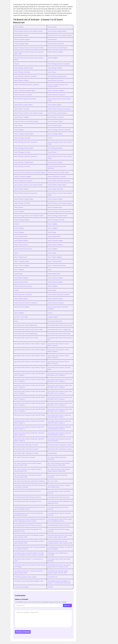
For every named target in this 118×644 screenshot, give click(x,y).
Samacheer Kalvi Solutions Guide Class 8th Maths (30, 415)
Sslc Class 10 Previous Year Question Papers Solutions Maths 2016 (59, 464)
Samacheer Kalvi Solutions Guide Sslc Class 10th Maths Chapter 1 (59, 416)
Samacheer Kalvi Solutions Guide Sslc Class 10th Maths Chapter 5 (59, 428)
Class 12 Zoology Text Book (56, 220)
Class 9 (50, 313)
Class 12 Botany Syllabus (55, 162)
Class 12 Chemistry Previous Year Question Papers (30, 172)
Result (16, 321)
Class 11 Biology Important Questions (59, 64)
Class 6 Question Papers (55, 241)
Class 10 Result (52, 39)
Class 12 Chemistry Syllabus (23, 177)
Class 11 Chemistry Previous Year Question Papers (58, 85)
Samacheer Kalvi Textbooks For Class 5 (26, 453)
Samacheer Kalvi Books (55, 321)
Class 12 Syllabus (19, 212)
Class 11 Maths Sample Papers (23, 105)
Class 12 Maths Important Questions (59, 181)
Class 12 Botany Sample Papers (24, 162)
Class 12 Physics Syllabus (55, 199)
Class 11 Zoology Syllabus (55, 134)
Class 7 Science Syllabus (22, 265)
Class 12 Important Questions (23, 181)
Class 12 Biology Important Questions (26, 142)
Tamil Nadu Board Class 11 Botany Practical (27, 491)
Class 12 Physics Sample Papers (24, 199)
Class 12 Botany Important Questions (26, 156)
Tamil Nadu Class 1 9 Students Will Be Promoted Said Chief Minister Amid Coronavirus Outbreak (29, 554)
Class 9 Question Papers (55, 299)
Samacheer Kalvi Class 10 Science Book (60, 325)
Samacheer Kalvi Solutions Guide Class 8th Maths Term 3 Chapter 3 (60, 404)
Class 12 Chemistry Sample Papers (58, 172)
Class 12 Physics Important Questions (26, 193)
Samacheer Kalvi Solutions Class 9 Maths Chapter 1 (30, 344)
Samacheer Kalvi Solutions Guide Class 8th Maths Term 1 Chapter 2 (60, 374)
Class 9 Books (52, 290)
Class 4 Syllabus (53, 228)
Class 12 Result (19, 207)
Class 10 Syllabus (53, 58)
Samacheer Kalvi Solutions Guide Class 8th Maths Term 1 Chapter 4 (60, 380)
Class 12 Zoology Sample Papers (58, 216)
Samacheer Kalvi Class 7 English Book (59, 329)
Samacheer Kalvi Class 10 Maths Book (26, 325)
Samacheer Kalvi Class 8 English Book (26, 334)
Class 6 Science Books (21, 245)
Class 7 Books (52, 253)
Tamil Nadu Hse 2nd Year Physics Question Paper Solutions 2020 (58, 572)
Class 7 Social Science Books (57, 265)
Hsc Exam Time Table (21, 317)
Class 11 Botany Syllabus (21, 80)
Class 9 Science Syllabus (22, 307)
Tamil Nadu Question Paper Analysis (25, 577)
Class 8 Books (18, 274)
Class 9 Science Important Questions (26, 303)
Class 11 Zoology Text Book (22, 138)
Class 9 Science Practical (55, 303)
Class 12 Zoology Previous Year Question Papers (29, 216)
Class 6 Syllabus (53, 249)
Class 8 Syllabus (53, 286)
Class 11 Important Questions (57, 95)
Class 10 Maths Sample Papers (57, 31)
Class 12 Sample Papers (55, 207)
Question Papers (53, 317)
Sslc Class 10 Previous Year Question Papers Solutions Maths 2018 (59, 470)
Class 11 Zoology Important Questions (59, 130)
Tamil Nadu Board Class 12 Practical (59, 525)
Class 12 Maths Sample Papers (57, 185)
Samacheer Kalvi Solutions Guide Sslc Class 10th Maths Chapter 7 (59, 434)
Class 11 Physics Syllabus (21, 117)
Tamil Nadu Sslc (53, 577)
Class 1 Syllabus (19, 27)
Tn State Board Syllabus (21, 587)
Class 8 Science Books (21, 282)
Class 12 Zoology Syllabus (22, 220)
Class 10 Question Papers (22, 39)
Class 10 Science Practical (56, 44)
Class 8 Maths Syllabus (21, 278)
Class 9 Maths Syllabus (21, 299)
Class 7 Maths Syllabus (55, 257)
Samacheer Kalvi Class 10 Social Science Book (28, 329)
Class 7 (50, 270)
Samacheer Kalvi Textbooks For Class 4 (60, 449)
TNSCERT (50, 587)
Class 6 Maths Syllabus (21, 241)
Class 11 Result (18, 126)
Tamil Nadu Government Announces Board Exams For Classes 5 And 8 (59, 566)
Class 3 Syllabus (19, 228)
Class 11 (50, 138)
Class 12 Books (52, 152)
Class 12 (16, 224)
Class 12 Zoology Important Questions (59, 212)
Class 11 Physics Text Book (56, 117)
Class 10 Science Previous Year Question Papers (29, 48)
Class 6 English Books (21, 236)
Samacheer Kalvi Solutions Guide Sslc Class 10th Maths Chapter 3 (59, 422)
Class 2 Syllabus (53, 224)
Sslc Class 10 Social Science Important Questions (29, 481)
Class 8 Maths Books (54, 274)
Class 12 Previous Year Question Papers (60, 203)
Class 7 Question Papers (22, 261)
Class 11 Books (52, 72)
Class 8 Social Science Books (23, 286)
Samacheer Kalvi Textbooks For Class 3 (26, 449)
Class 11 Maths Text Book (22, 109)
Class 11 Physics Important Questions (59, 109)
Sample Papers (52, 453)
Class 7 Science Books (55, 261)
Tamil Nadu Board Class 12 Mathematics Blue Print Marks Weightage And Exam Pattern (30, 520)
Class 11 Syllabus (19, 130)
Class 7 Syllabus (19, 270)
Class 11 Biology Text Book (22, 72)
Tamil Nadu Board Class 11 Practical (58, 497)
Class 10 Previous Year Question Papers (60, 35)
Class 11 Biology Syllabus (55, 68)
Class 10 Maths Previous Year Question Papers (28, 31)
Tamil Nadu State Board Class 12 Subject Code (29, 581)
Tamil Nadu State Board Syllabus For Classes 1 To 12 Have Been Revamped (59, 582)
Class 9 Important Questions (23, 294)
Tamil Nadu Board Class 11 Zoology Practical (28, 501)
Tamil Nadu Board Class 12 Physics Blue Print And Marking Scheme (60, 520)
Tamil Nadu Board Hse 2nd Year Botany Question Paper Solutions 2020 (60, 536)
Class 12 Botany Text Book (22, 166)
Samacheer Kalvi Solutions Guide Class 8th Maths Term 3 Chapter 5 (60, 410)
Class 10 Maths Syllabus (21, 35)
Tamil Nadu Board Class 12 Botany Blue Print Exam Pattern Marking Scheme (30, 508)
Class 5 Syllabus (19, 232)
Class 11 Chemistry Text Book (23, 95)
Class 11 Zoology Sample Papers (24, 134)
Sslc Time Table (53, 481)
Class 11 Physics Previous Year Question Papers (29, 113)
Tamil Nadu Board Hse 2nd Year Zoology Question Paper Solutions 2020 (60, 542)
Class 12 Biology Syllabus (55, 148)
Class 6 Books (52, 232)
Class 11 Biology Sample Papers (24, 68)
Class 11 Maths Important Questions (25, 99)
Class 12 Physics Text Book (22, 203)
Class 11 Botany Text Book (55, 80)
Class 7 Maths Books (20, 257)
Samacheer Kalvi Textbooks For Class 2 (60, 445)
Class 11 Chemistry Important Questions (27, 85)
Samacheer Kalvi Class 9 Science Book (26, 338)
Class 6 (16, 253)
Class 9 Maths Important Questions (59, 294)
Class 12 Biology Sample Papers (24, 148)
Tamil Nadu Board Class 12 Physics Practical (28, 525)
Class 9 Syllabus (19, 313)
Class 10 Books (52, 27)
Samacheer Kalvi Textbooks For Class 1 (26, 445)
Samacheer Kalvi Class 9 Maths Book (59, 334)
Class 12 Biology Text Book (22, 152)
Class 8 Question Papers (55, 278)
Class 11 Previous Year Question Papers (26, 121)
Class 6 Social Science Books (23, 249)
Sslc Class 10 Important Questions (25, 457)
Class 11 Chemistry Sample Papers (25, 91)
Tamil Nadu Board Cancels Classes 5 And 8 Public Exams (59, 486)
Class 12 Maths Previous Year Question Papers (28, 185)
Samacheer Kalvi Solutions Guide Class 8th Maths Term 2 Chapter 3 (60, 392)
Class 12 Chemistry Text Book (57, 177)
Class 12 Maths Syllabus (21, 189)
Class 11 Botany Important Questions (25, 76)
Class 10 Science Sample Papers (58, 48)
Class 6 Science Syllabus (55, 245)
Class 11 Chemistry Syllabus (56, 91)
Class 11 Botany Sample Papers (57, 76)
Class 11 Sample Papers (55, 126)
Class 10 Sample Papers (21, 44)
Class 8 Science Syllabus (55, 282)
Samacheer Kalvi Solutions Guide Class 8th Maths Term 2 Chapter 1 (60, 386)
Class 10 (17, 64)
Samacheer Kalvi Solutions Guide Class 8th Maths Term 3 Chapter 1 (60, 398)
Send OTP (67, 605)
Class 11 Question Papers (55, 121)
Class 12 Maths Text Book (55, 189)
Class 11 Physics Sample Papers (57, 113)
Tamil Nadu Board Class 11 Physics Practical (27, 497)
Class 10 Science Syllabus (55, 52)
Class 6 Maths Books (54, 236)
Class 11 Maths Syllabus (55, 105)
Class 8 (16, 290)
